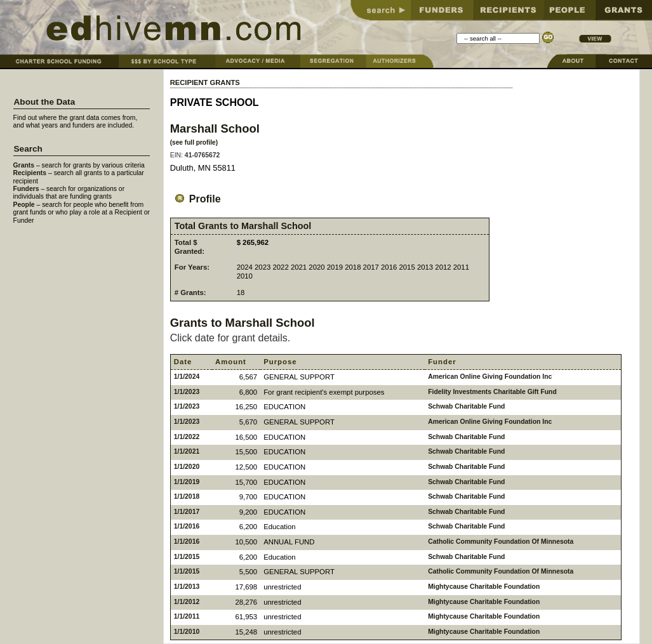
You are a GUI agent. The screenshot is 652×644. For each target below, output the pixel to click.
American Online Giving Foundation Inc (490, 377)
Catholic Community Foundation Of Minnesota (501, 542)
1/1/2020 (187, 467)
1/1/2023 (187, 392)
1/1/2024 (187, 377)
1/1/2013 (187, 587)
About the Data (45, 102)
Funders (26, 189)
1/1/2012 (187, 602)
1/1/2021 (187, 451)
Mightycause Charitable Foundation (484, 587)
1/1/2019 (187, 482)
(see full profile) (194, 142)
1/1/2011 (187, 616)
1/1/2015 (187, 557)
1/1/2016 (187, 526)
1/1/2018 (187, 496)
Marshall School (215, 128)
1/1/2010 (187, 632)
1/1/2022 (187, 437)
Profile (196, 199)
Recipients (30, 173)
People (24, 205)
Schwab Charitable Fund (466, 406)
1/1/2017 (187, 512)
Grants (24, 165)
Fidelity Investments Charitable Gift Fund (492, 392)
